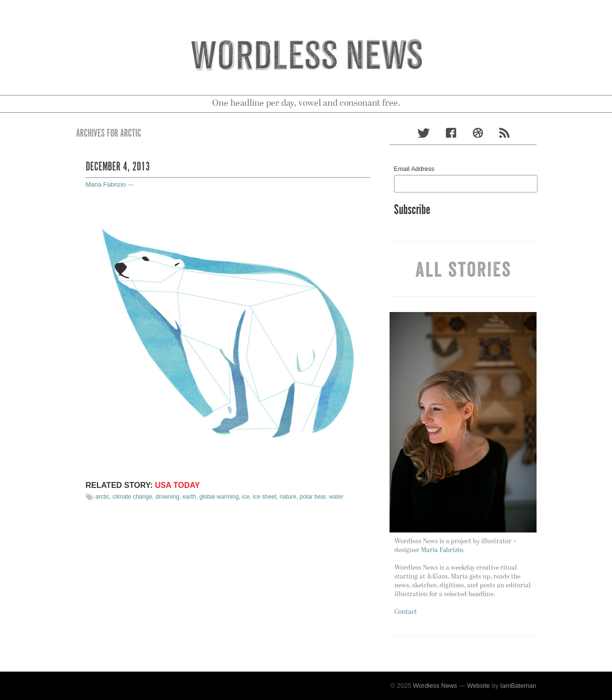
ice (246, 497)
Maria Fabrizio (106, 184)
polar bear (312, 497)
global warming (219, 497)
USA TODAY (177, 485)
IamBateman (518, 686)
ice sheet (265, 497)
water (336, 497)
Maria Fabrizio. (443, 550)
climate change (133, 497)
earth (189, 497)
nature (288, 497)
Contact (406, 612)
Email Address (414, 169)
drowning (167, 497)
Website (478, 686)
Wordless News (435, 686)
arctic (103, 497)
